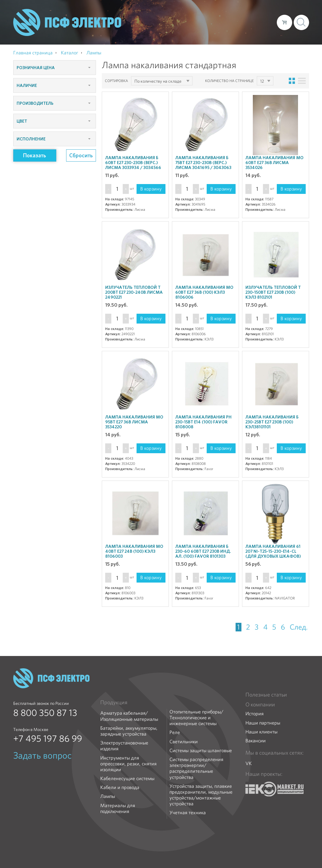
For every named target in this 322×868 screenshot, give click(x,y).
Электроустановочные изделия (124, 746)
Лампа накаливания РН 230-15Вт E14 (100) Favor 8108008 (203, 422)
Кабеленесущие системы (127, 778)
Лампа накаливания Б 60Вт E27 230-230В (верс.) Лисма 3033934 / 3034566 (133, 163)
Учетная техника (188, 813)
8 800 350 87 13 (45, 713)
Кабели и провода (120, 787)
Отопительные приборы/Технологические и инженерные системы (196, 718)
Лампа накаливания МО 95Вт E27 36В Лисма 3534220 (134, 422)
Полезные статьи (266, 695)
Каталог (184, 22)
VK (249, 763)
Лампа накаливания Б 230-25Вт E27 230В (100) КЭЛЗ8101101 (272, 422)
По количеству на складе (158, 81)
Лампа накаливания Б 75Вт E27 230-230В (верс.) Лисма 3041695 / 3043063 (203, 163)
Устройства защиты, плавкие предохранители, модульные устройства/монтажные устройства (201, 795)
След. (299, 627)
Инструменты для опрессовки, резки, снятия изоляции (128, 764)
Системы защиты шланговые (201, 750)
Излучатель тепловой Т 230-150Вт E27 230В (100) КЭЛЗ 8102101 (273, 292)
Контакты (261, 22)
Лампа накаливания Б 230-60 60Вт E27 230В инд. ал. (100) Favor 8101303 (203, 551)
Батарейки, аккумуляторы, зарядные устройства (129, 731)
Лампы (108, 796)
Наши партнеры (263, 723)
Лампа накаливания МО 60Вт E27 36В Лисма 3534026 (274, 163)
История (254, 714)
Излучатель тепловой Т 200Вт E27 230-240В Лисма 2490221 (134, 292)
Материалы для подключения (118, 808)
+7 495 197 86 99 (48, 739)
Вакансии (256, 741)
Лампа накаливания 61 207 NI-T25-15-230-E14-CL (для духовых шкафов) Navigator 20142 (273, 554)
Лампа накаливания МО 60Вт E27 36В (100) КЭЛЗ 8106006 (204, 292)
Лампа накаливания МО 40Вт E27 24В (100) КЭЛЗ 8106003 (134, 551)
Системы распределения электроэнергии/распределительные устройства (196, 768)
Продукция (114, 702)
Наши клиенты (261, 732)
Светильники (184, 742)
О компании (155, 22)
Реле (175, 732)
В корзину (151, 189)
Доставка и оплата (222, 22)
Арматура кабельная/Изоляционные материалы (129, 716)
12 (262, 81)
